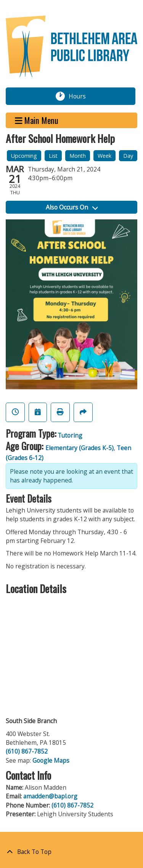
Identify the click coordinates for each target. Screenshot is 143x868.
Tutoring (70, 435)
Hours (82, 96)
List (53, 156)
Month (78, 156)
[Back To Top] (71, 852)
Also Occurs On (72, 207)
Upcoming (24, 156)
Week (104, 156)
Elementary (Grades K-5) (80, 448)
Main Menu (37, 120)
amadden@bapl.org (50, 796)
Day (128, 156)
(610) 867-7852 (27, 751)
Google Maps (51, 760)
